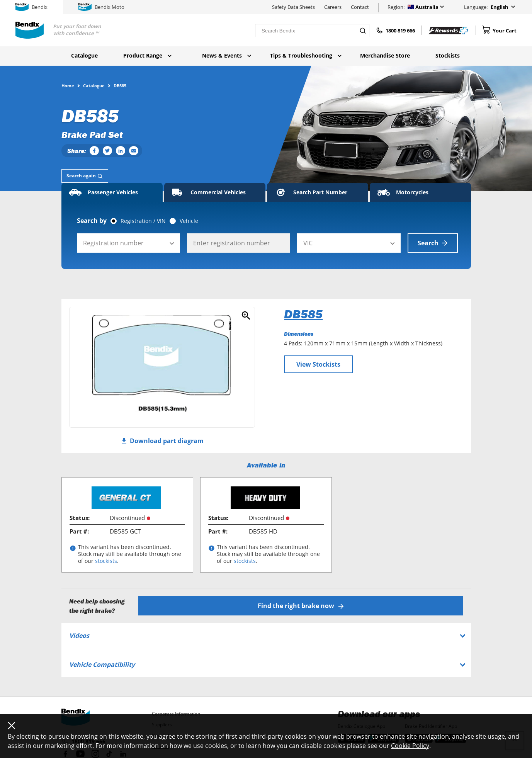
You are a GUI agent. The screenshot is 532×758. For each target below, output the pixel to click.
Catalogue (84, 55)
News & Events (227, 55)
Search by (92, 221)
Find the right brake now (301, 606)
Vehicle (189, 221)
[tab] (85, 176)
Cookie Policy (410, 746)
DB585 (303, 314)
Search (433, 243)
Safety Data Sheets (293, 7)
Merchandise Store (385, 55)
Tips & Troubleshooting (306, 55)
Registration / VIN (143, 221)
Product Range (147, 55)
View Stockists (318, 364)
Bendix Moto (101, 7)
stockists (106, 561)
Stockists (448, 55)
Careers (333, 7)
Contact (360, 7)
